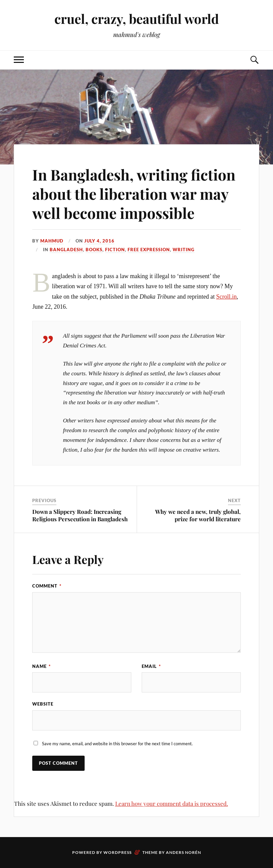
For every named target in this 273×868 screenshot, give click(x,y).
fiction (115, 250)
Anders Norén (184, 852)
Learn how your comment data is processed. (172, 803)
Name (41, 666)
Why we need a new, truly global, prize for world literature (198, 515)
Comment (47, 586)
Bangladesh (66, 250)
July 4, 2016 (99, 241)
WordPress (118, 852)
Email (151, 666)
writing (184, 250)
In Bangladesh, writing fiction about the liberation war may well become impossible (134, 194)
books (94, 250)
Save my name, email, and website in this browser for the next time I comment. (117, 744)
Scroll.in (226, 297)
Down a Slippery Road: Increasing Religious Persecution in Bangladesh (80, 515)
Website (43, 704)
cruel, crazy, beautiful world (137, 19)
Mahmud (52, 241)
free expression (149, 250)
